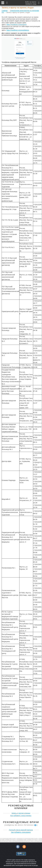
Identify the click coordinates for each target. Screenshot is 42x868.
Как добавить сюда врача (21, 832)
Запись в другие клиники (21, 813)
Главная (5, 11)
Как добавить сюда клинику (21, 816)
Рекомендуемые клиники (21, 807)
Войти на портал (31, 2)
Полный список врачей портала (21, 830)
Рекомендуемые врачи (21, 822)
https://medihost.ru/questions (17, 25)
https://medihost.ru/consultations (18, 30)
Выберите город (31, 4)
